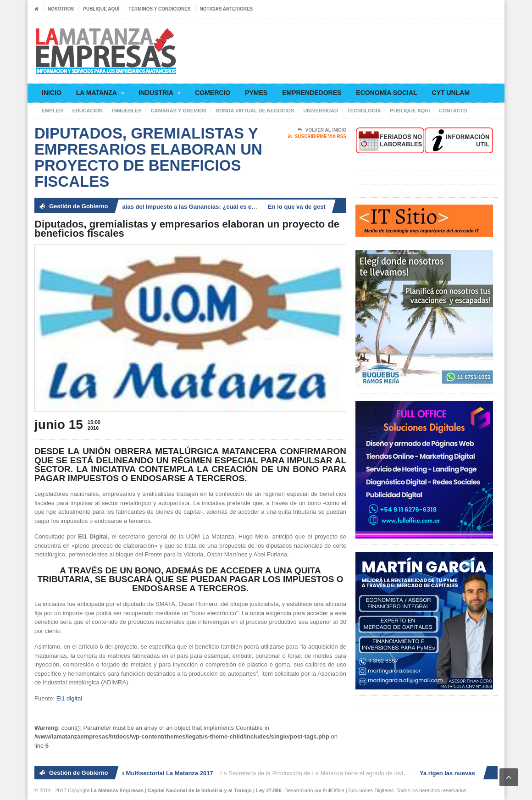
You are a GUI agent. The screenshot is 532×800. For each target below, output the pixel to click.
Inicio (52, 93)
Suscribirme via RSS (317, 137)
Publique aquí (101, 9)
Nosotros (61, 9)
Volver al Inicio (322, 130)
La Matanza (100, 94)
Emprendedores (312, 93)
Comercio (213, 93)
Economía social (386, 93)
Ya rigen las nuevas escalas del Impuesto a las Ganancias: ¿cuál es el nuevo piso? (174, 207)
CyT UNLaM (451, 93)
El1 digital (69, 698)
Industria (159, 94)
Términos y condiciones (159, 9)
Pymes (256, 93)
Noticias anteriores (227, 9)
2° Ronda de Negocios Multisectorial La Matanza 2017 (138, 773)
